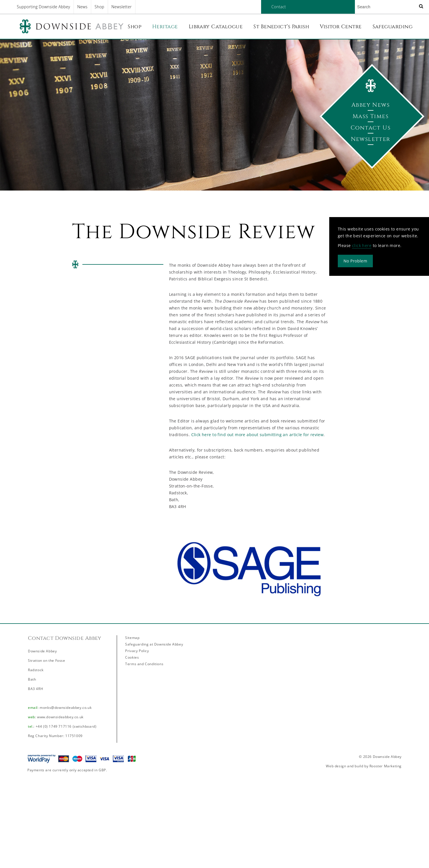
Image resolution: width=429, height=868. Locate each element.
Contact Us (371, 128)
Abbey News (371, 105)
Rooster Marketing (386, 766)
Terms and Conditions (144, 664)
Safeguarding (393, 27)
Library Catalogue (216, 27)
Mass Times (371, 116)
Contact (279, 7)
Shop (99, 7)
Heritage (165, 27)
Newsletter (122, 7)
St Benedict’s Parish (281, 27)
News (82, 7)
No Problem (355, 261)
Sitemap (132, 638)
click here (362, 245)
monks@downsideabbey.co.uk (66, 708)
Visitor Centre (341, 27)
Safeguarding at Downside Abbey (154, 644)
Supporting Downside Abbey (43, 7)
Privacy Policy (137, 651)
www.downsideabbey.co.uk (60, 717)
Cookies (132, 657)
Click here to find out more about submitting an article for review (258, 435)
